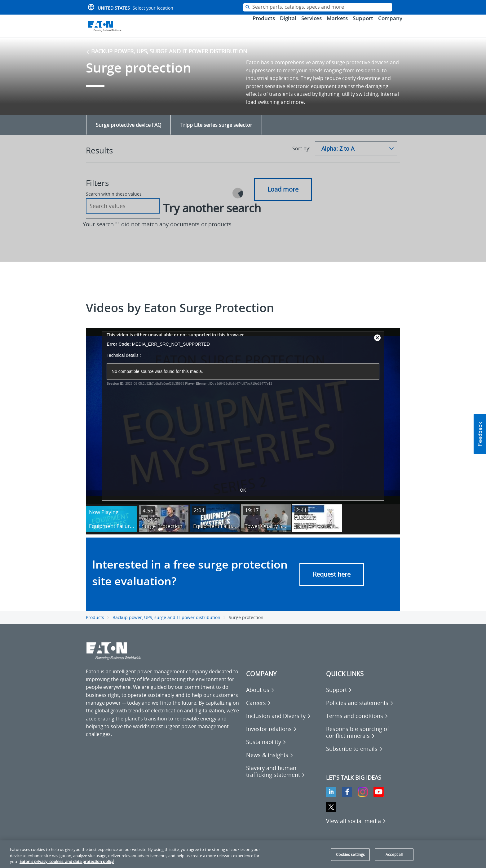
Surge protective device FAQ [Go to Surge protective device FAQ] (128, 132)
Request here (332, 582)
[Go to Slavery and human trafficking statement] (283, 779)
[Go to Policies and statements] (360, 710)
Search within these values (114, 201)
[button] (480, 434)
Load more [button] (283, 197)
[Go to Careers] (259, 710)
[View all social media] (356, 828)
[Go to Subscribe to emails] (354, 756)
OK (243, 498)
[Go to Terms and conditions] (357, 723)
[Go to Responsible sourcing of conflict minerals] (363, 740)
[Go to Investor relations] (272, 736)
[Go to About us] (260, 697)
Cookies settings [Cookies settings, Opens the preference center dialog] (350, 855)
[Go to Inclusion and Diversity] (278, 723)
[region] (243, 854)
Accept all (394, 855)
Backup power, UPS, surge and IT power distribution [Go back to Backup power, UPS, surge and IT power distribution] (167, 59)
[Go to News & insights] (270, 762)
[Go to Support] (339, 697)
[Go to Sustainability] (266, 749)
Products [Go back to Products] (95, 625)
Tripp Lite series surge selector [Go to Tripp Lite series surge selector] (216, 132)
